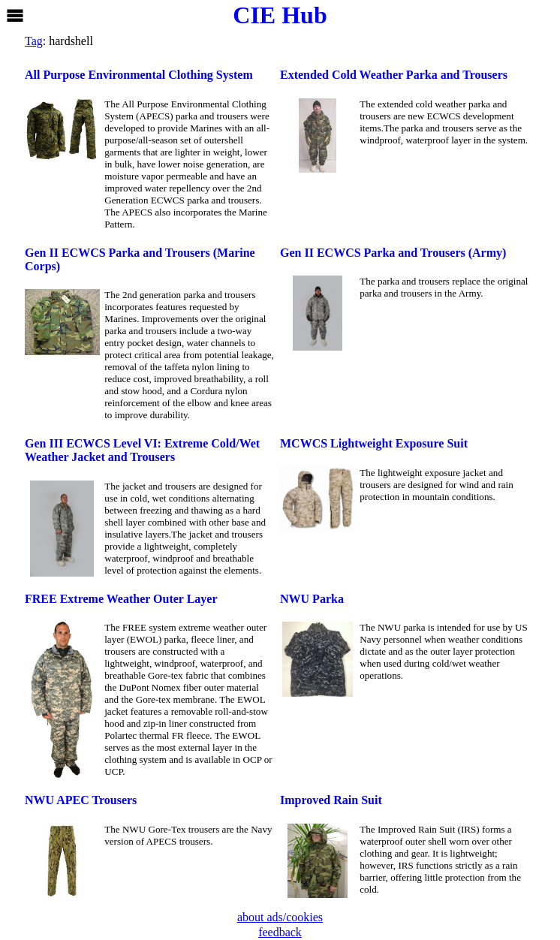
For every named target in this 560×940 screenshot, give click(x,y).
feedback (280, 932)
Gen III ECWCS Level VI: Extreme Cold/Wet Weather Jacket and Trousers (142, 450)
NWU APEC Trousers (81, 800)
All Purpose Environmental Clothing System (139, 75)
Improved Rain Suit (331, 800)
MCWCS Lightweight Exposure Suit (374, 443)
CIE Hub (280, 15)
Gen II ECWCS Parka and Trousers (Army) (393, 253)
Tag (34, 41)
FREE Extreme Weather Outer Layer (121, 599)
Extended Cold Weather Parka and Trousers (394, 75)
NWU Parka (312, 599)
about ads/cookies (280, 917)
